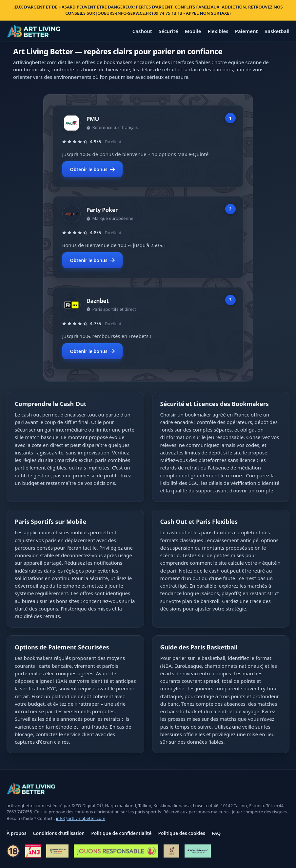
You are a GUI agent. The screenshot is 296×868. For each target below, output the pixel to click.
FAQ (216, 833)
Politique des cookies (181, 833)
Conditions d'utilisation (59, 833)
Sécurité (168, 31)
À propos (17, 833)
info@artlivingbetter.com (81, 818)
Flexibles (218, 31)
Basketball (277, 31)
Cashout (142, 31)
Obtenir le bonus (92, 169)
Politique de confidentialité (121, 833)
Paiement (247, 31)
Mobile (193, 31)
